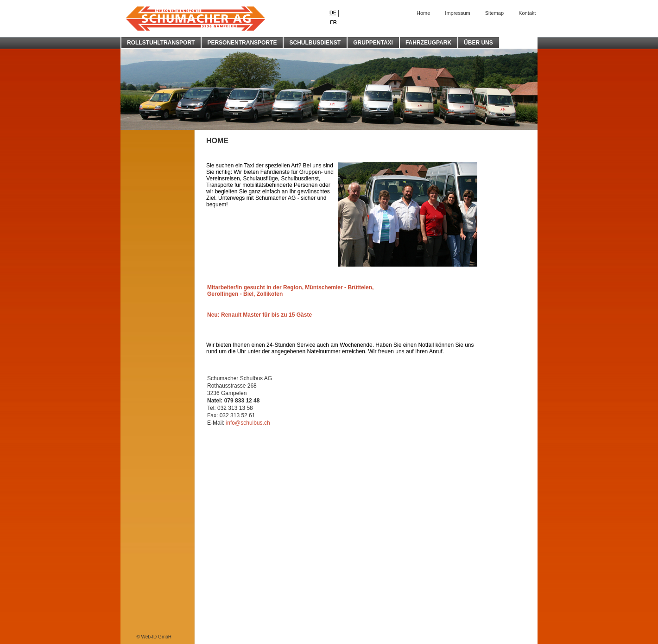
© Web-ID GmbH (154, 637)
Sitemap (494, 13)
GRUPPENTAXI (373, 43)
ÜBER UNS (478, 43)
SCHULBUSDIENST (315, 43)
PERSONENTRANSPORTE (242, 43)
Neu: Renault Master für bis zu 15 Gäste (259, 315)
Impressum (457, 13)
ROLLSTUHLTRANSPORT (161, 43)
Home (423, 13)
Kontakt (527, 13)
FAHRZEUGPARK (428, 43)
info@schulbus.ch (248, 423)
